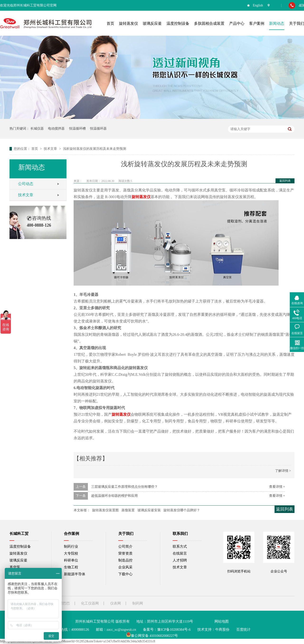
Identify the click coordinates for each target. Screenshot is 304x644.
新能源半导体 (75, 574)
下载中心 (125, 574)
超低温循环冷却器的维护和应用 (114, 496)
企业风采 (125, 567)
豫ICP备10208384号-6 (174, 629)
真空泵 (15, 567)
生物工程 (71, 567)
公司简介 (125, 546)
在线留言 (180, 553)
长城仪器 (37, 129)
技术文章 (51, 149)
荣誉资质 (125, 553)
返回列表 (285, 181)
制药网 (138, 603)
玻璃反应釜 (18, 560)
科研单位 (71, 560)
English (258, 5)
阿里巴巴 (63, 603)
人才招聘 (180, 560)
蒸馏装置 (128, 510)
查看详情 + (277, 487)
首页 (35, 149)
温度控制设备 (20, 546)
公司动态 (26, 184)
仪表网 (116, 603)
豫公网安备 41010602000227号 (152, 636)
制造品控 (125, 560)
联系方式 (180, 546)
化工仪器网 (90, 603)
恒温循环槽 (77, 129)
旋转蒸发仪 (121, 414)
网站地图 (222, 621)
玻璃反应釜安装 (149, 510)
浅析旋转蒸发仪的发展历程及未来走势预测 (95, 149)
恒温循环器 (98, 129)
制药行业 (71, 546)
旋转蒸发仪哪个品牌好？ (182, 510)
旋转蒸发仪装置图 (105, 510)
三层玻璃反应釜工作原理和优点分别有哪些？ (124, 487)
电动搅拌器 (56, 129)
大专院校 (71, 553)
